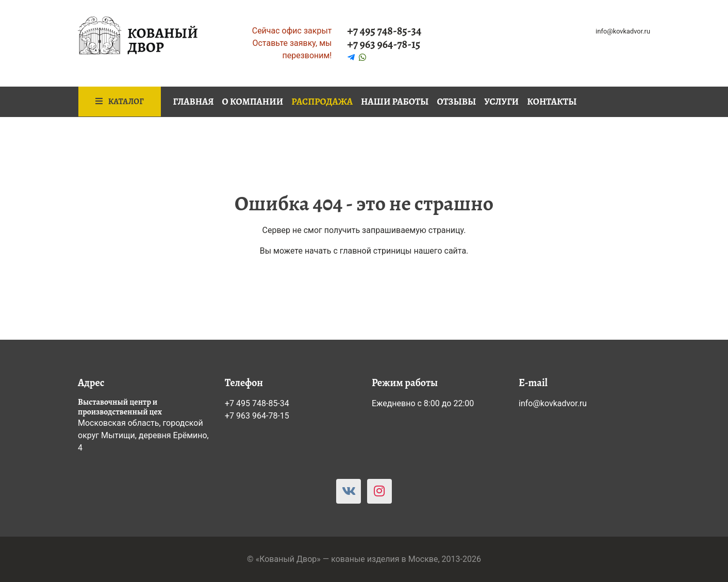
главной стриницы (376, 251)
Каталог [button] (120, 102)
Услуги (501, 102)
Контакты (552, 102)
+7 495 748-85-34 (385, 31)
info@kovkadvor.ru (623, 31)
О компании (253, 102)
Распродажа (322, 102)
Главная (194, 102)
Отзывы (456, 102)
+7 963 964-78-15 (384, 44)
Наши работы (395, 102)
